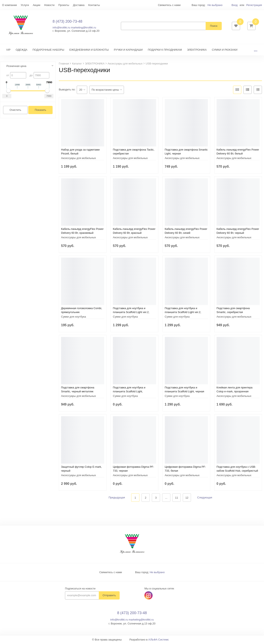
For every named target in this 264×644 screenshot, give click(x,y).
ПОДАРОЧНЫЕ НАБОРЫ (48, 50)
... (256, 50)
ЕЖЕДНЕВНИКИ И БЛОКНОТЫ (89, 50)
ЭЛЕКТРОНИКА (197, 50)
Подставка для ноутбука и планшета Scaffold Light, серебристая (129, 392)
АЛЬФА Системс (159, 640)
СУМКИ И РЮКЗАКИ (225, 50)
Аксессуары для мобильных (78, 158)
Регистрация (254, 5)
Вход (234, 5)
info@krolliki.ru (61, 28)
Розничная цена (16, 66)
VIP (8, 50)
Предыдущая (117, 498)
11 (177, 498)
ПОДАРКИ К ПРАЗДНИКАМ (165, 50)
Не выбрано (215, 5)
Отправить (109, 596)
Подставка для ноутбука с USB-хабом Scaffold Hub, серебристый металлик (237, 471)
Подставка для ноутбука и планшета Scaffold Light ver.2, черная (131, 312)
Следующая (205, 498)
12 (187, 498)
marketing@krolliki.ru (84, 28)
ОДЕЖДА (22, 50)
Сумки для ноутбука (74, 317)
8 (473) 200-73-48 (67, 22)
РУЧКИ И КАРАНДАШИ (128, 50)
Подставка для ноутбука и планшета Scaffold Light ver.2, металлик (183, 312)
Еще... (6, 5)
